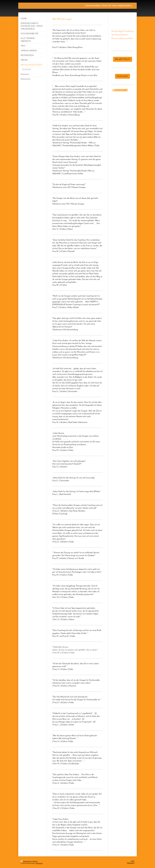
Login (133, 861)
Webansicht (131, 863)
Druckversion (26, 861)
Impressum (39, 863)
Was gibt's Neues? (123, 59)
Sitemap (35, 861)
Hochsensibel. (122, 76)
